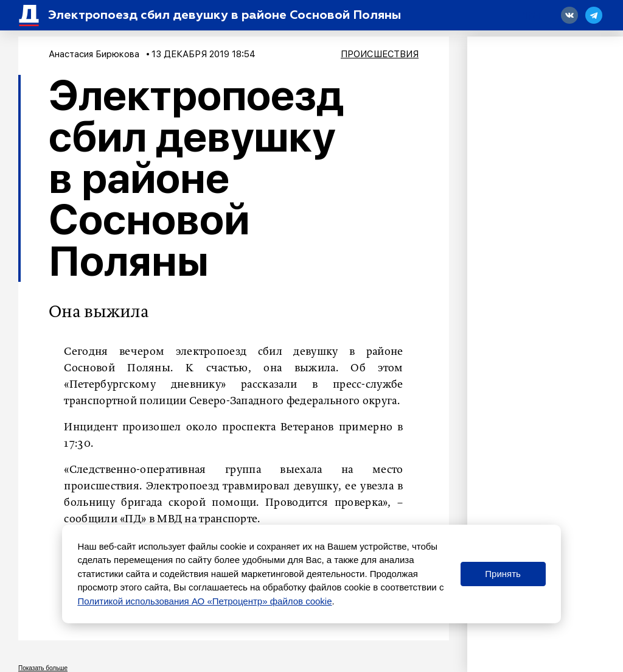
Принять (503, 574)
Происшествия (380, 54)
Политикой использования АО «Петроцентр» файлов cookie (204, 601)
